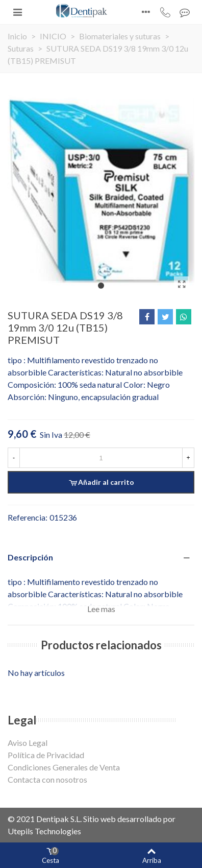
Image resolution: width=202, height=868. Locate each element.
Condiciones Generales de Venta (64, 767)
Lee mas (101, 609)
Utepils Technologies (44, 831)
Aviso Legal (28, 743)
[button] (101, 286)
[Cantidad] (101, 458)
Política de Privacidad (46, 755)
